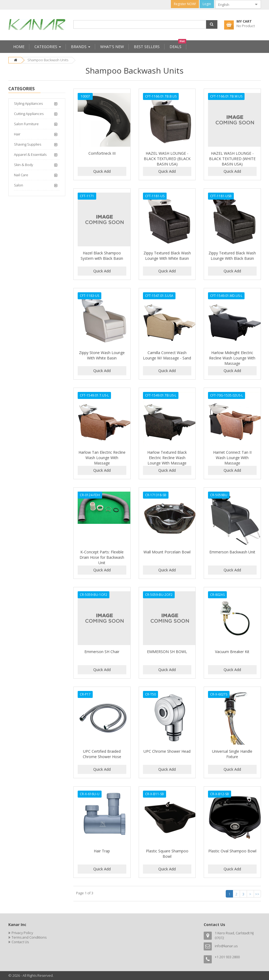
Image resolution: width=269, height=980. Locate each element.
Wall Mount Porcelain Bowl (167, 552)
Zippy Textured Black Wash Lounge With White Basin (167, 256)
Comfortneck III (102, 153)
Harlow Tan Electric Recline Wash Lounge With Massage (102, 458)
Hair (17, 134)
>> (257, 894)
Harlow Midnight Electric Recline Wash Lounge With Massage (232, 358)
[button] (212, 24)
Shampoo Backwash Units (48, 60)
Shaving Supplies (28, 144)
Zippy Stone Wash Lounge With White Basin (102, 355)
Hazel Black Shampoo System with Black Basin (102, 256)
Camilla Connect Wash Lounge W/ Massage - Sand (167, 355)
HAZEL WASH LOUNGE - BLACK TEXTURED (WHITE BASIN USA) (232, 159)
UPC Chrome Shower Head (167, 751)
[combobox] (234, 4)
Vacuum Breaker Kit (232, 652)
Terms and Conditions (29, 937)
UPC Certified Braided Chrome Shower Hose (102, 754)
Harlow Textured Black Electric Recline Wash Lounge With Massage (167, 458)
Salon (19, 185)
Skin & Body (24, 165)
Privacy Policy (22, 933)
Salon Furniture (26, 124)
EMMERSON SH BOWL (167, 652)
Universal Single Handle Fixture (232, 754)
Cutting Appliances (29, 114)
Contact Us (20, 942)
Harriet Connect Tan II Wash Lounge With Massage (232, 458)
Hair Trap (102, 851)
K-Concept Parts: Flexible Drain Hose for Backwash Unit (102, 557)
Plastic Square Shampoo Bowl (167, 854)
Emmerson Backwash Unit (232, 552)
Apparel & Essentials (30, 154)
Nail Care (21, 175)
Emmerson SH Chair (102, 652)
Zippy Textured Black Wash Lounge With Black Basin (232, 256)
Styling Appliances (28, 103)
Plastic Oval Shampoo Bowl (232, 851)
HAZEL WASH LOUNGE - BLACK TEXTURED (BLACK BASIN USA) (167, 159)
